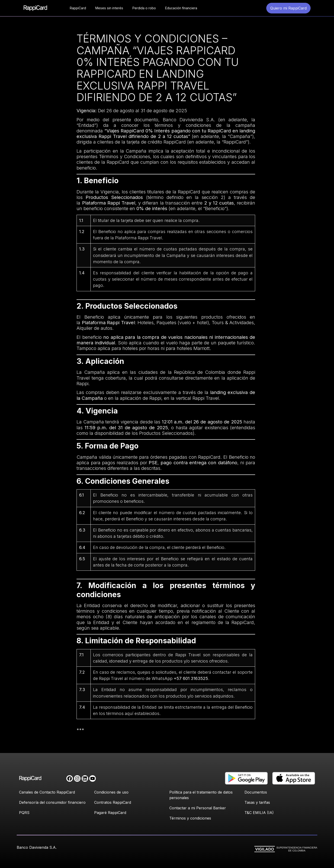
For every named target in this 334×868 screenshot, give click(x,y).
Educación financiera (181, 8)
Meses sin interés (109, 8)
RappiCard (78, 8)
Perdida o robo (144, 8)
